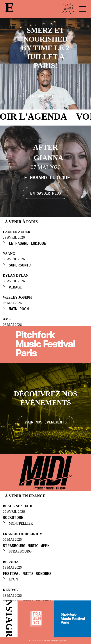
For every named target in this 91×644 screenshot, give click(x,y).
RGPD (63, 641)
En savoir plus (46, 193)
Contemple (55, 641)
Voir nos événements (46, 422)
